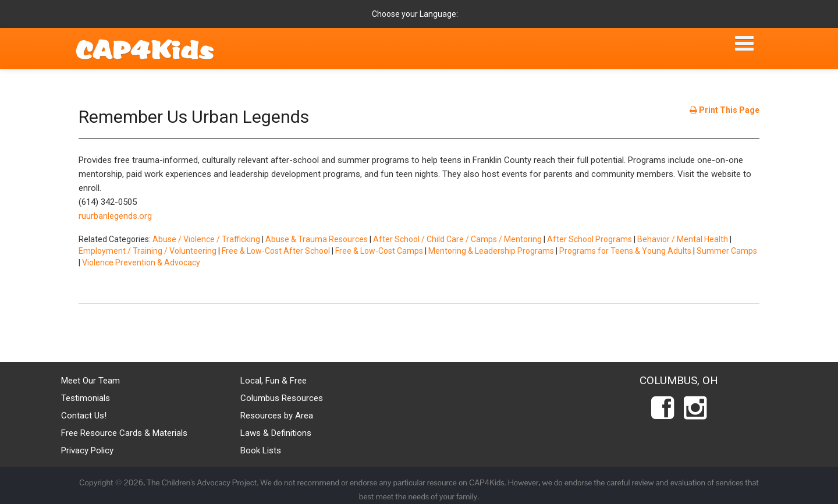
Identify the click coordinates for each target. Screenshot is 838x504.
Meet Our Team (90, 381)
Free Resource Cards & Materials (124, 433)
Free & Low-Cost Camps (379, 251)
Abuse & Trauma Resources (317, 239)
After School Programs (590, 239)
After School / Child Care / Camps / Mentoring (457, 239)
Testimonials (86, 398)
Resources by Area (277, 416)
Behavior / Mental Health (683, 239)
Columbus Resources (282, 398)
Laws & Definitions (276, 433)
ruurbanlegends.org (115, 216)
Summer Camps (727, 251)
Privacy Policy (87, 450)
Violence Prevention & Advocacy (141, 262)
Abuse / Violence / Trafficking (206, 239)
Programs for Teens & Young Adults (625, 251)
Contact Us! (84, 416)
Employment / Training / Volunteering (148, 251)
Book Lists (261, 450)
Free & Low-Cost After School (276, 251)
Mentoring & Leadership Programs (491, 251)
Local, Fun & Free (274, 381)
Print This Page (725, 110)
